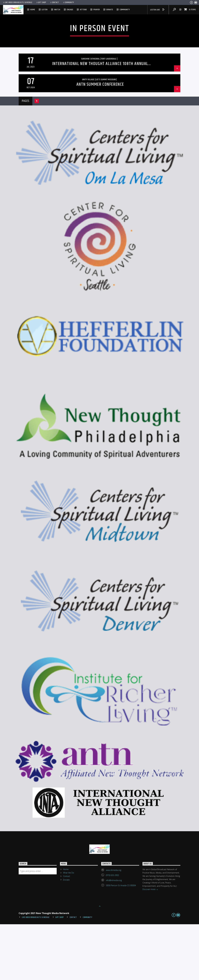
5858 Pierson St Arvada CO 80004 (121, 941)
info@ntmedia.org (114, 936)
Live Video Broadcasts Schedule (17, 2)
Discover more (150, 945)
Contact (54, 2)
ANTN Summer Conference (100, 140)
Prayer (97, 10)
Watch (57, 10)
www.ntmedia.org (114, 926)
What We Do (69, 928)
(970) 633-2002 (112, 931)
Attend (83, 10)
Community (68, 2)
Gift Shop (41, 2)
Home (33, 10)
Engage (70, 10)
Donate (110, 10)
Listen (45, 10)
